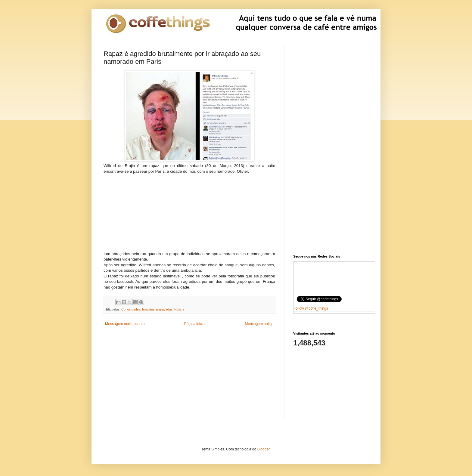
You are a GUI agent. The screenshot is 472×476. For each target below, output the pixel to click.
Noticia (179, 309)
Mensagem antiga (259, 324)
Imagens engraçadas (157, 309)
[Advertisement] (189, 212)
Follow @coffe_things (311, 308)
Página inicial (195, 324)
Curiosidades (131, 309)
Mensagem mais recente (125, 324)
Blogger (264, 449)
